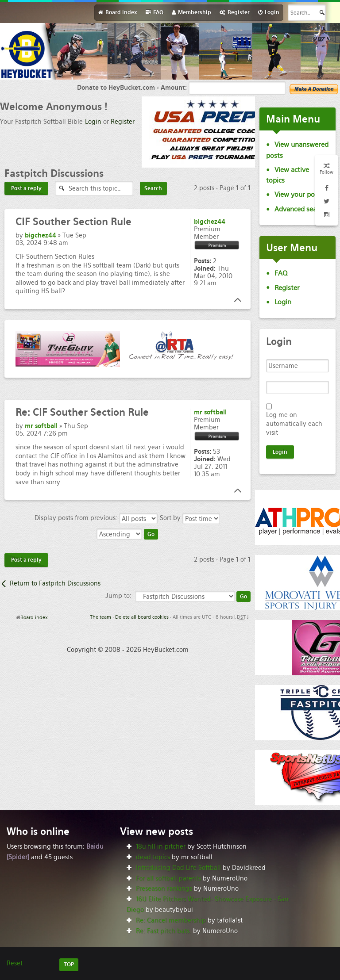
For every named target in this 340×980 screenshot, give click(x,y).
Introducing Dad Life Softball (178, 868)
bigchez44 (41, 235)
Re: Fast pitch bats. (164, 931)
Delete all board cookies (142, 617)
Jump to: (118, 596)
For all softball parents (168, 878)
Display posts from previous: (96, 518)
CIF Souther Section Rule (82, 412)
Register (123, 122)
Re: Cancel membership (171, 920)
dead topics (153, 857)
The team (100, 617)
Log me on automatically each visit (294, 424)
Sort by (190, 518)
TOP (69, 965)
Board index (34, 617)
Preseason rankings (164, 888)
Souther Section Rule (73, 222)
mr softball (41, 426)
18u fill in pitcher (161, 846)
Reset (15, 963)
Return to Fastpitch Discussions (55, 583)
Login (93, 122)
